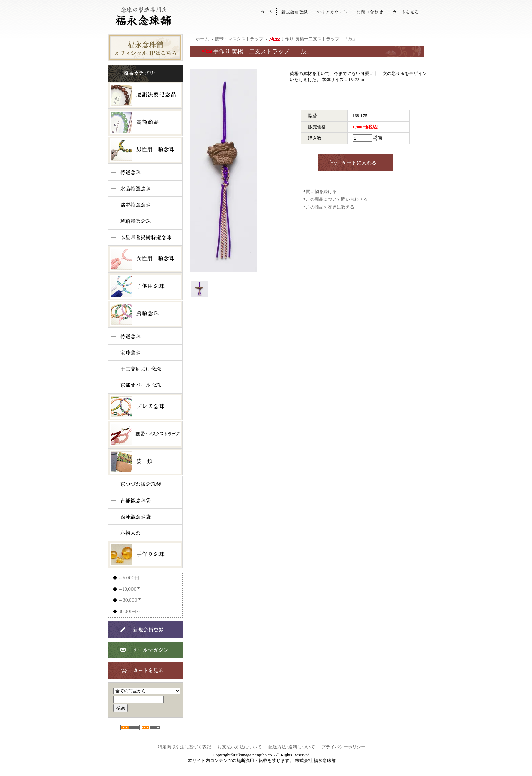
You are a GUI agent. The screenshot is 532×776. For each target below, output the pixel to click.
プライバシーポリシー (343, 747)
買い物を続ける (321, 191)
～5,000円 (128, 578)
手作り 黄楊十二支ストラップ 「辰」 (313, 39)
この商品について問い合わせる (337, 199)
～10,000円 (129, 589)
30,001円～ (129, 611)
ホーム (202, 39)
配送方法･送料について (292, 747)
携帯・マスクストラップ (239, 39)
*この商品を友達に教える (329, 207)
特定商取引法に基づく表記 (184, 747)
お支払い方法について (240, 747)
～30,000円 (130, 600)
